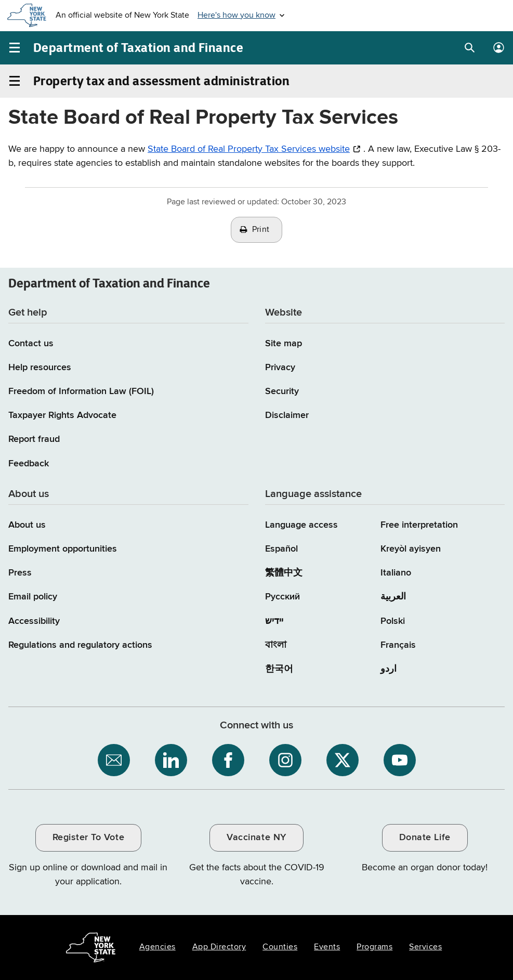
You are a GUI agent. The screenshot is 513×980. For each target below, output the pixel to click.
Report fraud (34, 439)
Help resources (40, 368)
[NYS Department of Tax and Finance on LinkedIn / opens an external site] (171, 760)
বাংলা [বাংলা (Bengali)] (276, 645)
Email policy (33, 597)
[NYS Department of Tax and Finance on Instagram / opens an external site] (285, 760)
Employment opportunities (63, 549)
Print (261, 230)
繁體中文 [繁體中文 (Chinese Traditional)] (284, 573)
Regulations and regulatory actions (80, 645)
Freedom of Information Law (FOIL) (81, 391)
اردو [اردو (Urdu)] (389, 669)
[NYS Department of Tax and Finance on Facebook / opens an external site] (228, 760)
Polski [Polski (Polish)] (393, 621)
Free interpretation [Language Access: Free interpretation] (419, 525)
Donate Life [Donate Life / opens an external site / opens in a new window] (425, 838)
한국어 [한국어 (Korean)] (279, 669)
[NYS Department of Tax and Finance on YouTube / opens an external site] (400, 760)
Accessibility (34, 621)
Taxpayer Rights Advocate (62, 415)
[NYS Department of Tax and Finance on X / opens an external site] (343, 760)
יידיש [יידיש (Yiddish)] (274, 621)
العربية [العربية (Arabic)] (393, 597)
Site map (284, 344)
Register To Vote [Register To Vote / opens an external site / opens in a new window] (88, 838)
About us (27, 525)
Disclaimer (287, 415)
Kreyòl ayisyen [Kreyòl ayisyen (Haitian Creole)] (411, 549)
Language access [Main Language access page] (301, 525)
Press (20, 573)
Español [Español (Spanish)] (281, 549)
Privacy (280, 368)
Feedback (29, 464)
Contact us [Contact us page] (31, 344)
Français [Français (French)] (398, 645)
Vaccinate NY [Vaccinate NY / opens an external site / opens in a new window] (256, 838)
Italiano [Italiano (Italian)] (396, 573)
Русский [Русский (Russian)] (282, 597)
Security (282, 391)
